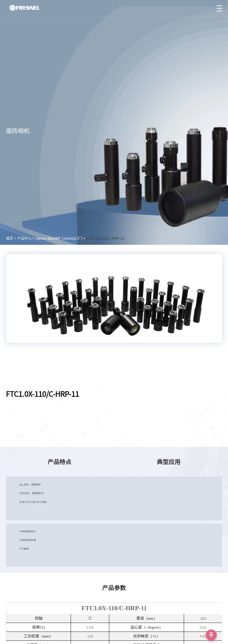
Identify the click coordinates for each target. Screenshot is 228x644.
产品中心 (24, 238)
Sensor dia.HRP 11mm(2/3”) (59, 238)
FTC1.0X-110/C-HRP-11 (106, 238)
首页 (9, 238)
